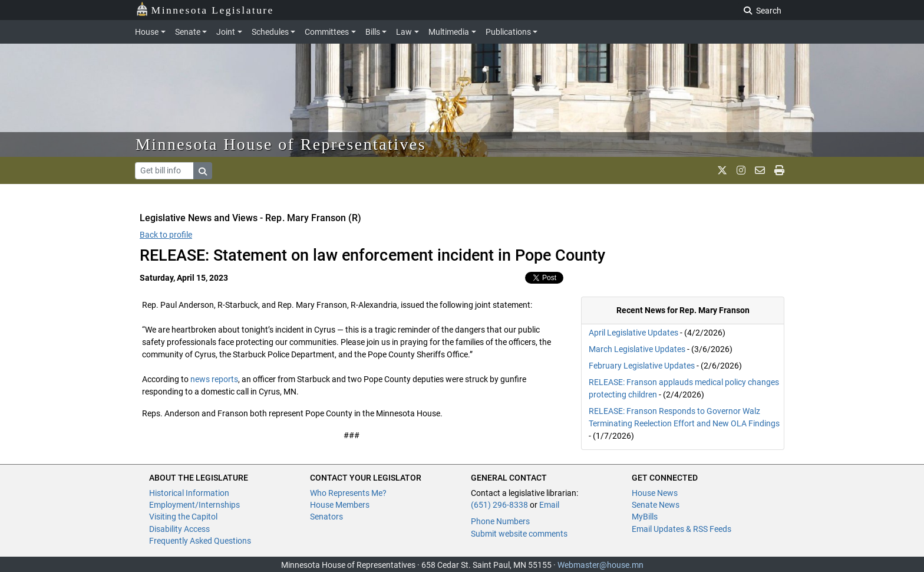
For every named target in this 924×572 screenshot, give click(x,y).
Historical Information (189, 493)
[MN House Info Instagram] (741, 170)
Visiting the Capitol (183, 517)
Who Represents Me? (348, 493)
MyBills (645, 517)
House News (655, 493)
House (147, 32)
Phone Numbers (500, 521)
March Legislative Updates (637, 349)
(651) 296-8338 (499, 505)
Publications (508, 32)
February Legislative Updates (642, 366)
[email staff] (760, 170)
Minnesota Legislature (205, 9)
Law (404, 32)
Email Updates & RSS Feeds (682, 529)
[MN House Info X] (722, 170)
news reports (214, 379)
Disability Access (179, 529)
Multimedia (449, 32)
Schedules (270, 32)
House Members (340, 505)
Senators (326, 517)
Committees (327, 32)
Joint (226, 32)
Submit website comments (519, 534)
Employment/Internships (194, 505)
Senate (188, 32)
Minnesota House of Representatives (281, 144)
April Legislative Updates (633, 333)
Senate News (656, 505)
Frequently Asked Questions (200, 541)
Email (549, 505)
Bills (373, 32)
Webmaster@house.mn (600, 565)
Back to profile (166, 235)
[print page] (779, 170)
